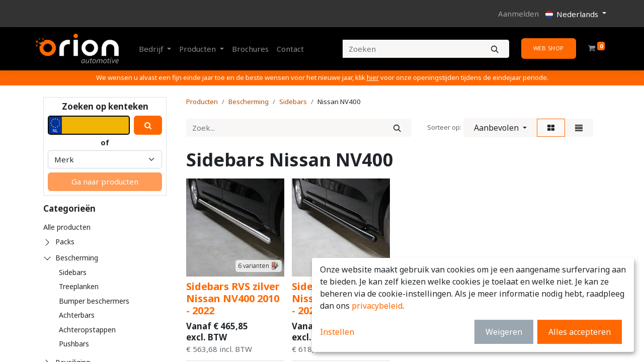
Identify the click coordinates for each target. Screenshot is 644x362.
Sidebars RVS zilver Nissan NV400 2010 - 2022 (233, 298)
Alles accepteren (580, 332)
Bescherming (77, 258)
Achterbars (77, 315)
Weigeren (504, 332)
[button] (500, 128)
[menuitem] (250, 49)
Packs (65, 242)
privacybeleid (377, 306)
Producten (202, 102)
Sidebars (73, 272)
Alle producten (67, 227)
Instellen (337, 332)
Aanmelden (518, 14)
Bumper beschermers (94, 301)
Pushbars (74, 344)
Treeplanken (79, 286)
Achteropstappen (87, 330)
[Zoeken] (495, 49)
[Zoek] (397, 128)
